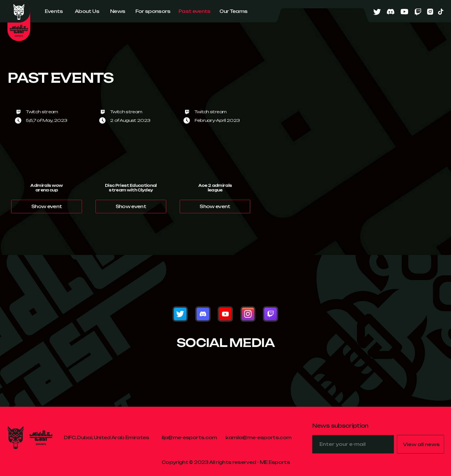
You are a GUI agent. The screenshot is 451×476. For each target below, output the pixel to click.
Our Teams (233, 11)
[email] (353, 444)
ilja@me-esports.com (189, 437)
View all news (421, 444)
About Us (87, 11)
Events (54, 11)
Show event (47, 206)
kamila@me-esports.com (258, 437)
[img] (180, 314)
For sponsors (153, 11)
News (118, 11)
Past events (195, 11)
